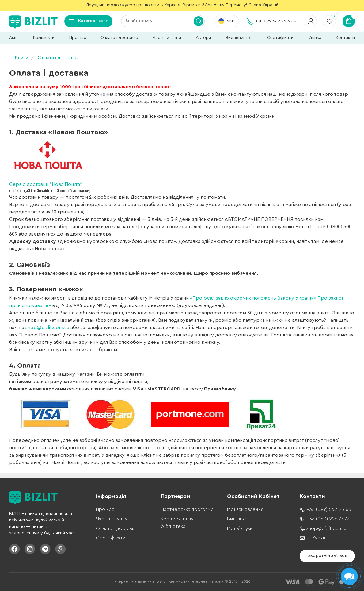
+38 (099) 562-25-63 (329, 509)
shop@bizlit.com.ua (47, 328)
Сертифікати (280, 38)
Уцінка (315, 38)
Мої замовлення (245, 509)
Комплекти (44, 38)
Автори (203, 38)
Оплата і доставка (119, 38)
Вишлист (237, 519)
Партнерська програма (187, 509)
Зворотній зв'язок (327, 556)
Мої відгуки (240, 528)
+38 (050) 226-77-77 (328, 519)
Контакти (345, 38)
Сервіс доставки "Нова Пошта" (46, 184)
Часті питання (167, 38)
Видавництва (239, 38)
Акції (14, 38)
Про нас (78, 38)
